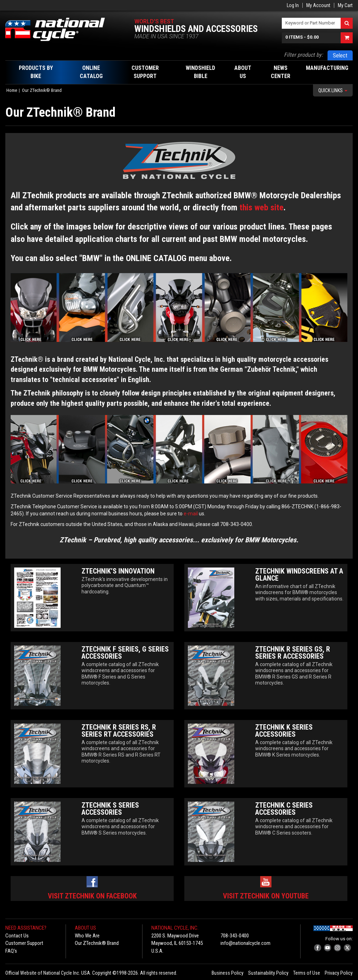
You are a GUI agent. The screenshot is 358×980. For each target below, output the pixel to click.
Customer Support (24, 943)
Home (12, 90)
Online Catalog (91, 72)
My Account (318, 5)
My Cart (345, 5)
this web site (262, 207)
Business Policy (228, 973)
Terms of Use (307, 973)
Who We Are (87, 936)
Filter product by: (303, 55)
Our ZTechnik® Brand (97, 943)
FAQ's (11, 951)
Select (340, 56)
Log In (293, 5)
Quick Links (333, 90)
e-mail (191, 514)
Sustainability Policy (268, 973)
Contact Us (17, 936)
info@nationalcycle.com (245, 943)
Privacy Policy (339, 973)
